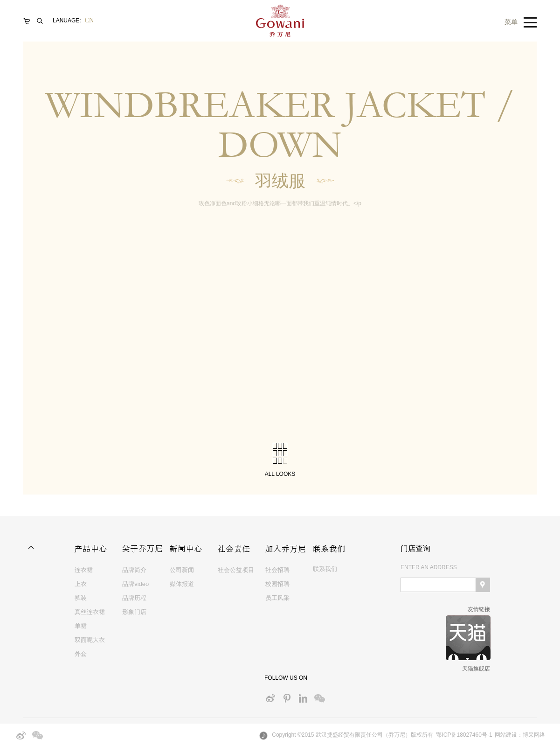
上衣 (81, 584)
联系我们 (325, 569)
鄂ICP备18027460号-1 (464, 735)
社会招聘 (277, 570)
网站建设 (506, 735)
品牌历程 (134, 598)
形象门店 (134, 612)
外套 (81, 654)
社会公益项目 (236, 570)
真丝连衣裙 (90, 612)
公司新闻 (182, 570)
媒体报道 (182, 584)
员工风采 (277, 598)
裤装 (81, 598)
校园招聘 (277, 584)
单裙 (81, 626)
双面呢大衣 (90, 640)
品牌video (135, 584)
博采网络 (534, 735)
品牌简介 (134, 570)
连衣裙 (84, 570)
